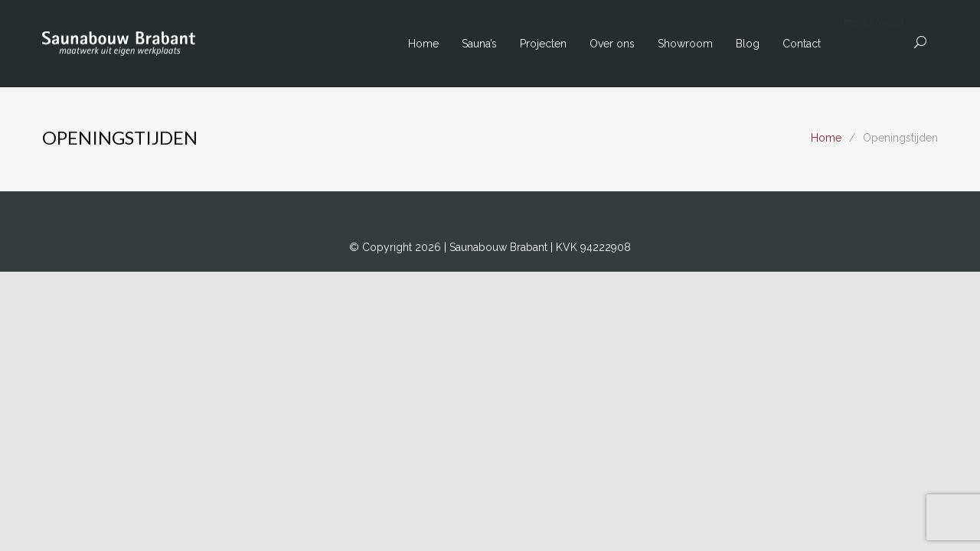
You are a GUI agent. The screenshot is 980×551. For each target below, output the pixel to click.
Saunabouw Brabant (500, 247)
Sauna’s (479, 44)
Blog (748, 44)
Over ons (612, 44)
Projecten (543, 44)
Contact (802, 44)
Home (423, 44)
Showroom (685, 44)
